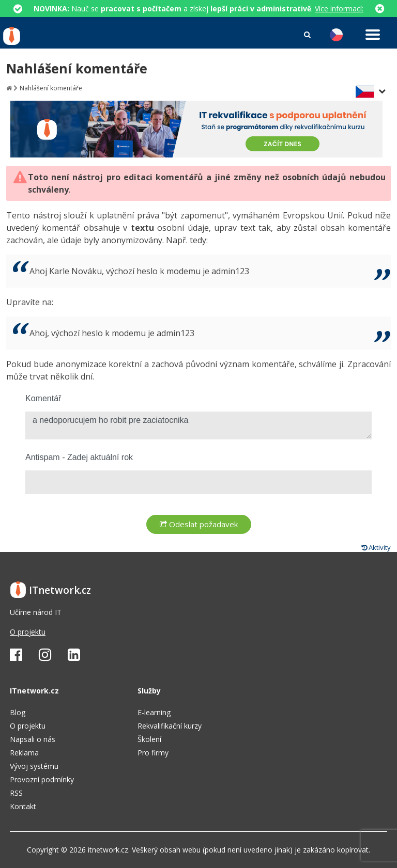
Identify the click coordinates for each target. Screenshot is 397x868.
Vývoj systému (34, 766)
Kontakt (23, 806)
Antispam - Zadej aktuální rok (79, 457)
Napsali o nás (33, 739)
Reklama (24, 753)
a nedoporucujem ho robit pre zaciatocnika (198, 425)
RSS (16, 793)
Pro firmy (153, 753)
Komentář (43, 398)
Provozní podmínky (42, 779)
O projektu (28, 632)
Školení (149, 739)
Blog (18, 712)
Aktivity (376, 547)
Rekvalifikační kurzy (170, 726)
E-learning (154, 712)
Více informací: (339, 9)
